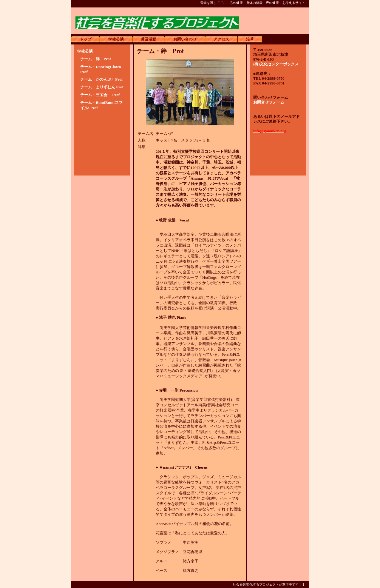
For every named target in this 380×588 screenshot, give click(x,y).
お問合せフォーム (269, 102)
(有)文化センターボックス (276, 64)
